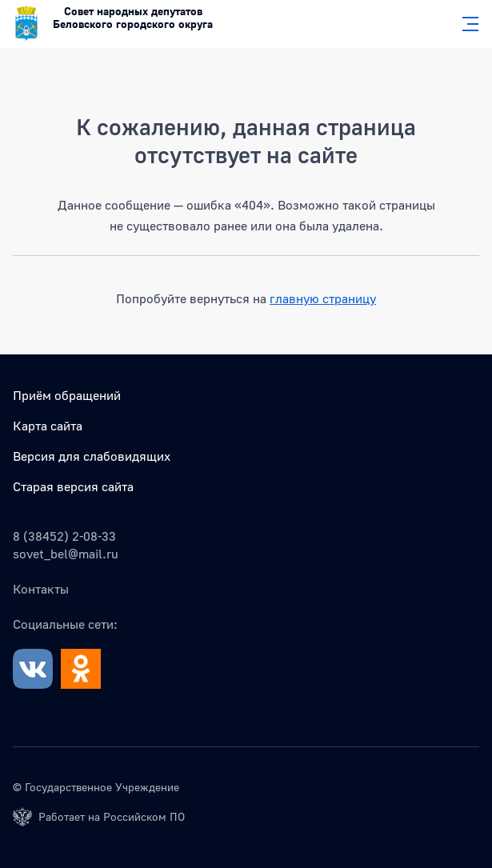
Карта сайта (48, 426)
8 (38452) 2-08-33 (64, 536)
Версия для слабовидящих (92, 456)
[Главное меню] (466, 24)
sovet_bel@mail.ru (66, 554)
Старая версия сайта (73, 486)
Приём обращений (67, 395)
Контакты (41, 589)
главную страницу (323, 298)
